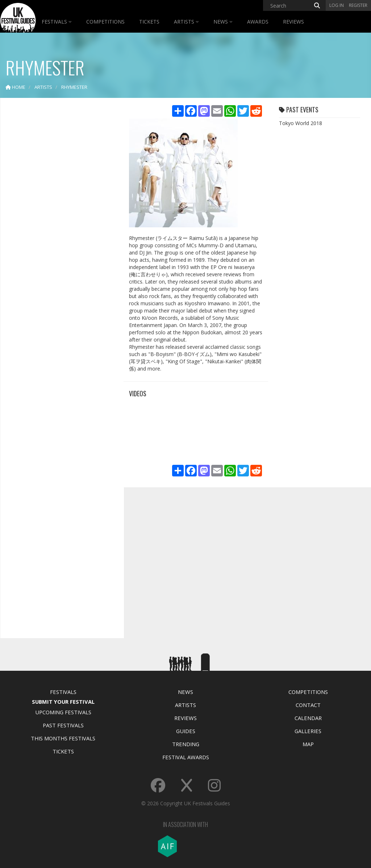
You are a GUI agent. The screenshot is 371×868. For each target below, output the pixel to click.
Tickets (149, 22)
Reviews (293, 22)
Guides (186, 731)
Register (358, 5)
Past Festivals (63, 725)
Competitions (105, 22)
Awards (258, 22)
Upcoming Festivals (63, 712)
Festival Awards (186, 757)
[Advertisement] (60, 218)
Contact (308, 705)
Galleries (308, 731)
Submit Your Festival (63, 702)
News (223, 22)
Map (308, 744)
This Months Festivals (63, 738)
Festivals (57, 22)
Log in (337, 5)
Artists (186, 22)
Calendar (308, 718)
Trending (186, 744)
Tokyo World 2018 (301, 123)
